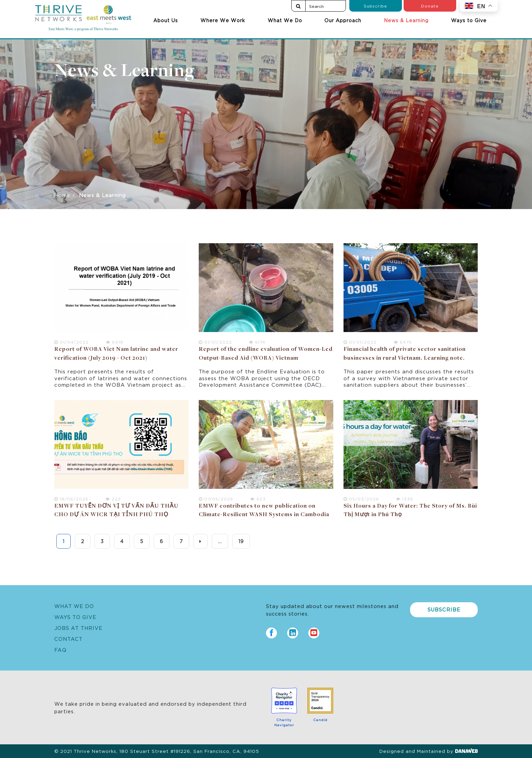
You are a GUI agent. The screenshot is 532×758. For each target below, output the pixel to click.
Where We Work (223, 20)
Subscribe (375, 6)
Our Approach (343, 20)
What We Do (285, 20)
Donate (430, 6)
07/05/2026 (216, 499)
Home (62, 195)
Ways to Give (469, 20)
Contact (68, 639)
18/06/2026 (71, 499)
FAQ (60, 650)
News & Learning (406, 20)
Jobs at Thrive (78, 628)
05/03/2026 (361, 499)
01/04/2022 (72, 342)
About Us (166, 20)
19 (241, 541)
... (220, 541)
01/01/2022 (215, 342)
